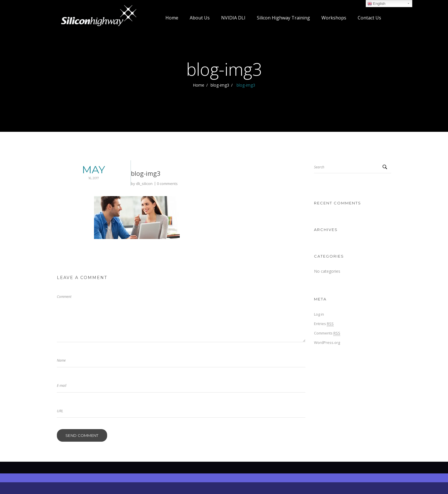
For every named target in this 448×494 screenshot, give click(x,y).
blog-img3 (220, 85)
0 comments (130, 184)
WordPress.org (327, 342)
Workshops (334, 18)
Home (172, 18)
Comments (327, 333)
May (70, 173)
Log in (319, 314)
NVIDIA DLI (233, 18)
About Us (200, 18)
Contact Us (369, 18)
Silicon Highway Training (283, 18)
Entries (324, 324)
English (376, 4)
